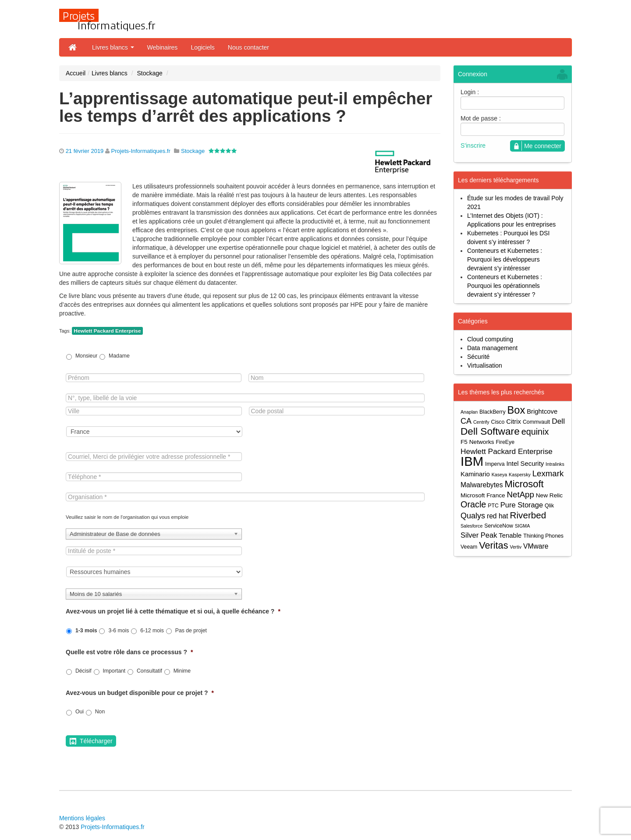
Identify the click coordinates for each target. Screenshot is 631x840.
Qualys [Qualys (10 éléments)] (473, 516)
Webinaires (163, 47)
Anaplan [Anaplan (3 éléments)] (469, 412)
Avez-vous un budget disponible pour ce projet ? (140, 693)
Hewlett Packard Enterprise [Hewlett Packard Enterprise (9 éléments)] (507, 451)
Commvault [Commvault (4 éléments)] (536, 422)
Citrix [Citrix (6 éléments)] (514, 422)
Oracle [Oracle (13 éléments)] (473, 505)
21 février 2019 (85, 151)
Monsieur (86, 356)
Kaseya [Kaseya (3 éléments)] (500, 475)
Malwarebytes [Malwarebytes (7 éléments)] (482, 485)
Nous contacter (248, 47)
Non (100, 712)
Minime (182, 671)
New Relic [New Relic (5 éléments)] (549, 495)
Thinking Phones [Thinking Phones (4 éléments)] (543, 536)
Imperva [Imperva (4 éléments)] (495, 464)
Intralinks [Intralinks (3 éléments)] (555, 464)
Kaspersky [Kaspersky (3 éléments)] (520, 475)
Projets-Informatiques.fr (141, 151)
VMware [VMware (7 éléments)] (536, 546)
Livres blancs (113, 47)
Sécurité (478, 357)
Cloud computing (490, 339)
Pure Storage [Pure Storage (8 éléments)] (522, 505)
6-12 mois (152, 631)
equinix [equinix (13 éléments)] (535, 432)
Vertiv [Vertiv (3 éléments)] (516, 547)
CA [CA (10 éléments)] (466, 421)
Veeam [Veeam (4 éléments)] (469, 547)
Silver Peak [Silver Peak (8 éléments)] (479, 535)
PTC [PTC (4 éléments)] (493, 506)
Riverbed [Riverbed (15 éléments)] (528, 515)
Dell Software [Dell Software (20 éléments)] (490, 431)
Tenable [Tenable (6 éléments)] (510, 535)
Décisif (83, 671)
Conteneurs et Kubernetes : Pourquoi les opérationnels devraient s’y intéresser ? (505, 286)
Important (114, 671)
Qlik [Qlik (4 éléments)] (549, 506)
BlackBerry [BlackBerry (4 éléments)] (493, 412)
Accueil (76, 73)
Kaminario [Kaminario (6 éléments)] (475, 474)
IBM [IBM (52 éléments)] (472, 461)
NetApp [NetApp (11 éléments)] (521, 494)
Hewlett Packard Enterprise (107, 331)
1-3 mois (86, 631)
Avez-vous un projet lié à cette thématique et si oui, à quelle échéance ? (173, 611)
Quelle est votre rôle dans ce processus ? (129, 652)
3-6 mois (119, 631)
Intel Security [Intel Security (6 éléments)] (525, 464)
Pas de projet (191, 631)
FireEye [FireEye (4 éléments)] (505, 442)
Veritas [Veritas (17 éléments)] (493, 545)
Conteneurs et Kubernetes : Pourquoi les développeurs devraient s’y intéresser (505, 259)
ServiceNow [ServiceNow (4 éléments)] (499, 526)
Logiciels (202, 47)
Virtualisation (485, 365)
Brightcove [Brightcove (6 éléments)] (542, 411)
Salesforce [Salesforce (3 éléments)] (471, 526)
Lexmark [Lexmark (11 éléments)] (548, 473)
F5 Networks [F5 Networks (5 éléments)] (477, 442)
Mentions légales (82, 818)
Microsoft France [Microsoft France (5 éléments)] (483, 495)
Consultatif (149, 671)
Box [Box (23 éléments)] (516, 410)
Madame (119, 356)
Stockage (149, 73)
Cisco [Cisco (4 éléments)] (498, 422)
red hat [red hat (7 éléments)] (498, 516)
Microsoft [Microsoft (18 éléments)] (524, 484)
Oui (80, 712)
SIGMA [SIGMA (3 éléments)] (522, 526)
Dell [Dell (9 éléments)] (558, 421)
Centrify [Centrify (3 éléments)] (481, 422)
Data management (492, 348)
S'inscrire (473, 145)
